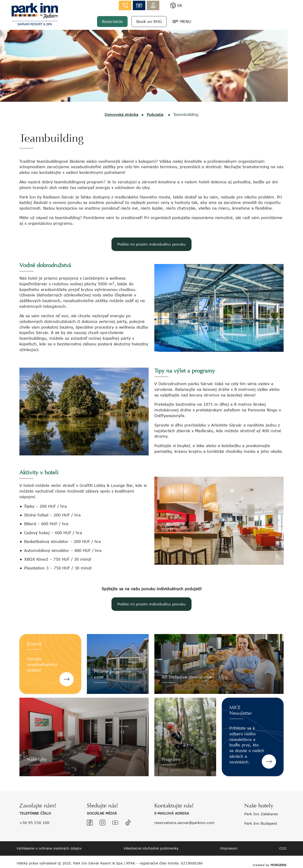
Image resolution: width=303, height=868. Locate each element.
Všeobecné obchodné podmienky (151, 848)
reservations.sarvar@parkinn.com (187, 822)
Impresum (229, 848)
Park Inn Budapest (262, 823)
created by (268, 861)
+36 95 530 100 (35, 822)
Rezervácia (213, 21)
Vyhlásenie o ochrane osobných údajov (49, 848)
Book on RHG (250, 21)
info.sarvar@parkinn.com (240, 5)
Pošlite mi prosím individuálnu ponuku (152, 244)
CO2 (283, 848)
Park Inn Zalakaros (263, 814)
